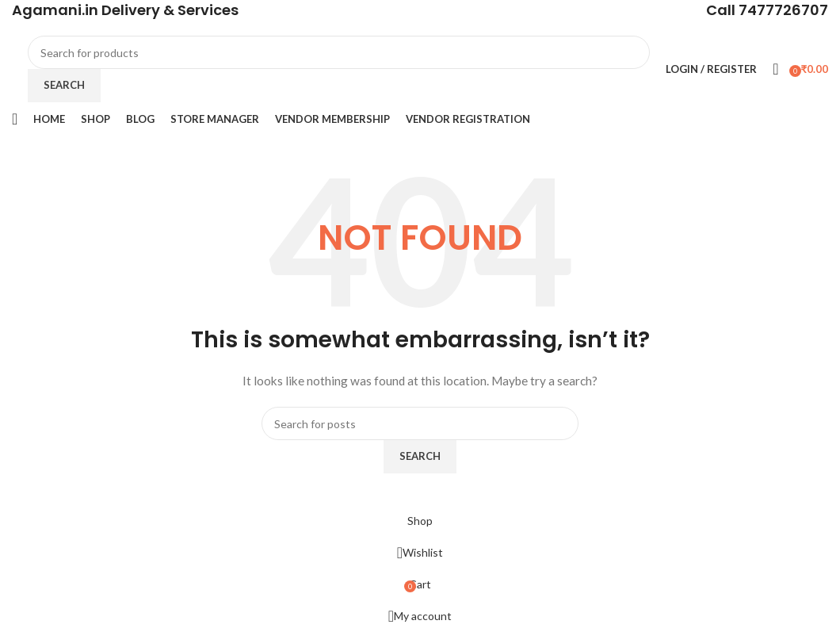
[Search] (339, 52)
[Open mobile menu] (15, 119)
